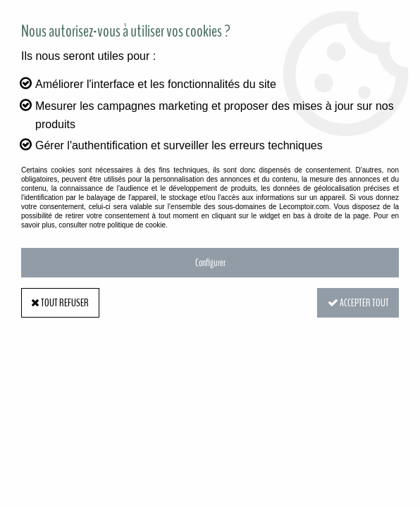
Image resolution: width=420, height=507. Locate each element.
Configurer (210, 263)
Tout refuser (61, 303)
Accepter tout (357, 303)
